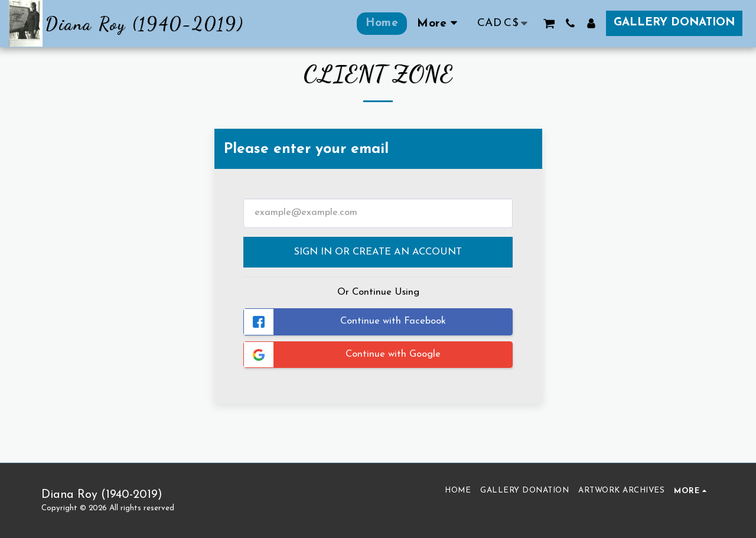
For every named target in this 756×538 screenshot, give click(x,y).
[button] (549, 23)
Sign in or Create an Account (378, 252)
